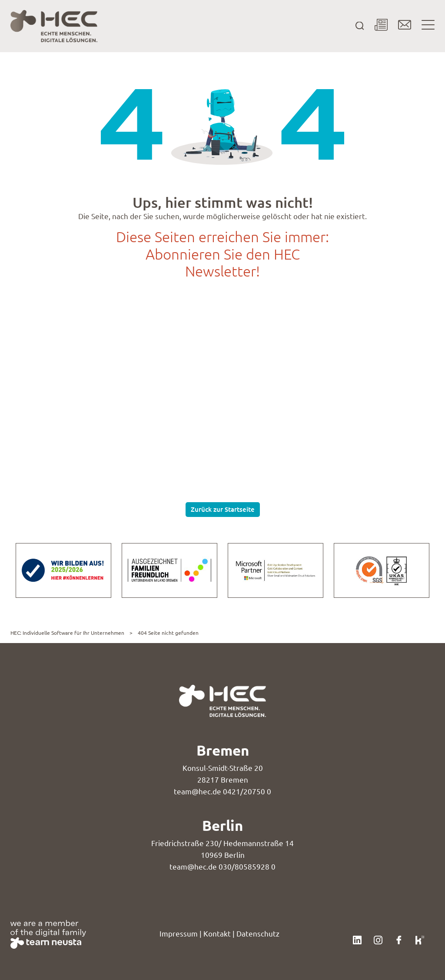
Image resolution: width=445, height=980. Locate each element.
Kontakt (217, 934)
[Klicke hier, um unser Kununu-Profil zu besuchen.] (420, 939)
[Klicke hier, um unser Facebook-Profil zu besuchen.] (399, 939)
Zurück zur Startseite (223, 509)
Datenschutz (258, 934)
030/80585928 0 (247, 867)
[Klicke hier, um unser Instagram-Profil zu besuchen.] (378, 939)
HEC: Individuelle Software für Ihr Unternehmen (67, 633)
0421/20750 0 (247, 792)
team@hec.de (198, 792)
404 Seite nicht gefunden (168, 633)
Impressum (179, 934)
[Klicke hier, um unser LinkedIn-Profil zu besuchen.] (357, 939)
